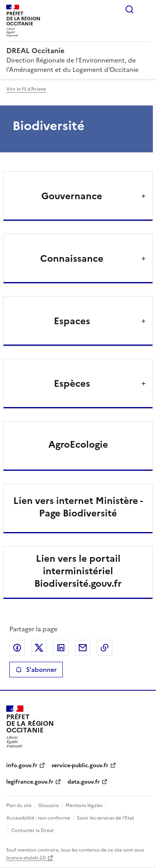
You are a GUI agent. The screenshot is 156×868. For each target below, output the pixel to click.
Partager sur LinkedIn (61, 648)
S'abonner (36, 670)
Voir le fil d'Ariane (26, 89)
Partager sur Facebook (17, 648)
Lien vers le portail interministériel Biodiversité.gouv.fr (78, 571)
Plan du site (19, 805)
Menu (145, 9)
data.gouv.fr (84, 782)
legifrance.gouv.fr (30, 782)
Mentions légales (84, 805)
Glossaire (49, 805)
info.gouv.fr (22, 765)
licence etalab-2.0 (26, 858)
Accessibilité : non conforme (38, 818)
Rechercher (129, 9)
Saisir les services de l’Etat (105, 818)
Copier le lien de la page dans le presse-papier (105, 648)
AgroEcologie (78, 445)
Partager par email (83, 648)
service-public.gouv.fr (80, 765)
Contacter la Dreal (32, 830)
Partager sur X (39, 648)
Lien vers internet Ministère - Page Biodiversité (78, 507)
